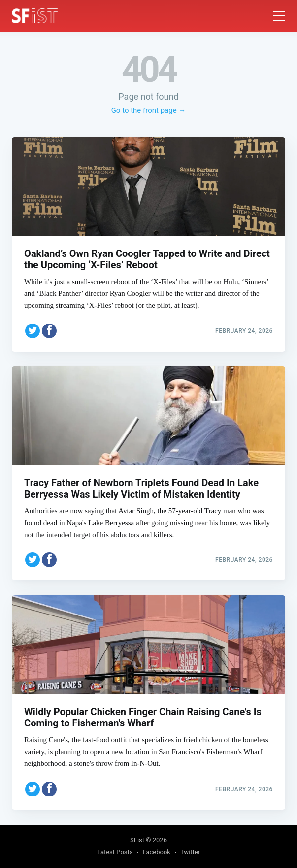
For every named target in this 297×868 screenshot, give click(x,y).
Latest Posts (115, 852)
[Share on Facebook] (49, 331)
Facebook (157, 852)
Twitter (190, 852)
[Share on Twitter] (33, 331)
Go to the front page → (149, 110)
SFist (137, 840)
